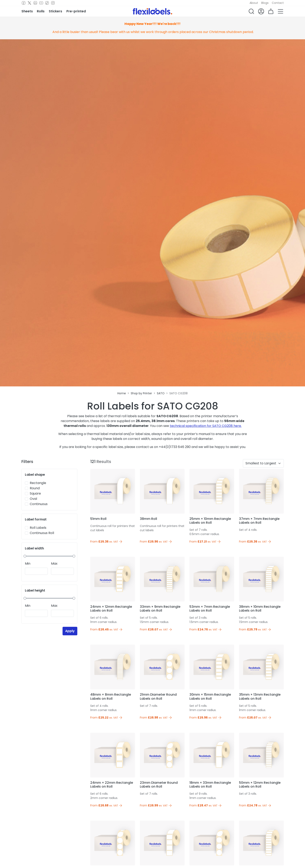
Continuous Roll (42, 533)
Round (35, 488)
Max (54, 564)
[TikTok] (47, 3)
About (254, 3)
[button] (251, 11)
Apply (70, 631)
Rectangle (38, 483)
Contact (278, 3)
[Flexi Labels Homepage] (152, 11)
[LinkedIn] (35, 3)
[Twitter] (29, 3)
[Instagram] (53, 3)
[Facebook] (24, 3)
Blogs (265, 3)
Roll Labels (38, 528)
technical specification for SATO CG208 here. (206, 426)
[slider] (25, 556)
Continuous (39, 504)
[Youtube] (41, 3)
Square (35, 493)
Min (28, 564)
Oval (33, 499)
